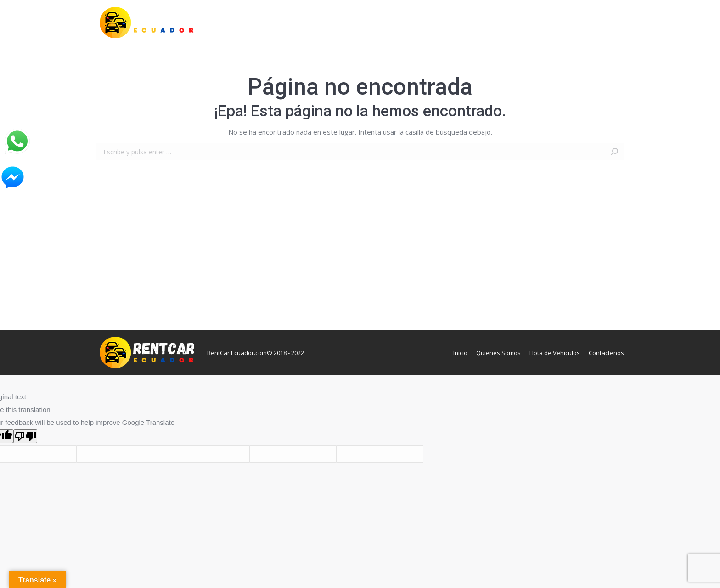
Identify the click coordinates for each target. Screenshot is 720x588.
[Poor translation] (25, 436)
